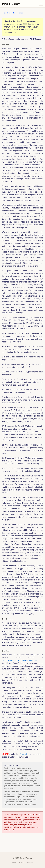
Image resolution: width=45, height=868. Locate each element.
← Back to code (8, 13)
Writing (22, 862)
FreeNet (23, 754)
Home (20, 13)
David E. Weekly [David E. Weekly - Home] (11, 4)
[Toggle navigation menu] (41, 4)
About (14, 862)
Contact (30, 862)
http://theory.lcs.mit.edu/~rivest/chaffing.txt (19, 660)
